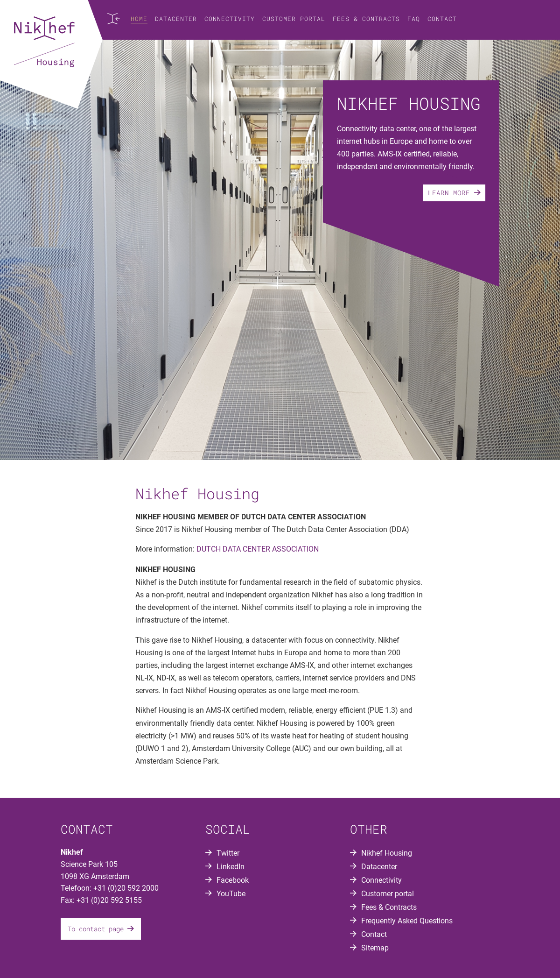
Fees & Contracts (366, 19)
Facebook (233, 880)
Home (139, 19)
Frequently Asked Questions (407, 921)
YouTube (231, 894)
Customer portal (294, 19)
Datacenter (176, 19)
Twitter (228, 853)
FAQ (414, 19)
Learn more (454, 193)
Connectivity (230, 19)
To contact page (101, 929)
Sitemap (375, 948)
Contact (442, 19)
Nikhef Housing (387, 853)
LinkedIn (231, 867)
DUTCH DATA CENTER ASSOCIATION (258, 549)
